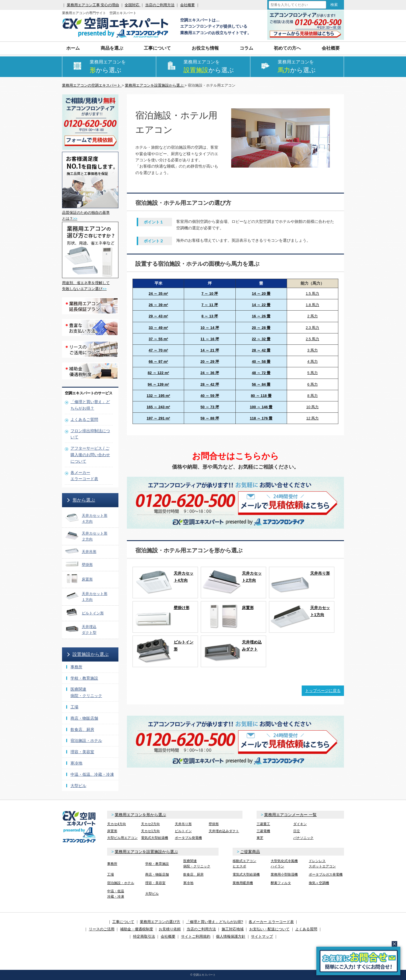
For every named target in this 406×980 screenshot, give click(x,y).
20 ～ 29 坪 (210, 362)
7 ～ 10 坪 (210, 294)
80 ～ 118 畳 (261, 396)
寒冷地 (76, 763)
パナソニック (303, 838)
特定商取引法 (144, 936)
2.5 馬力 (313, 339)
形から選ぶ (84, 500)
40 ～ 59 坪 (210, 396)
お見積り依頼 (170, 929)
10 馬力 (312, 407)
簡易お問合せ (358, 961)
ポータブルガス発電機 (326, 874)
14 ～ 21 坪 (210, 350)
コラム (246, 48)
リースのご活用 (102, 929)
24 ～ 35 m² (158, 294)
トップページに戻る (323, 691)
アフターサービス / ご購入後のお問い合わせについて (90, 455)
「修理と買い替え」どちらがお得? (215, 922)
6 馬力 (313, 384)
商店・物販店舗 (84, 718)
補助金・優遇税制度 (137, 929)
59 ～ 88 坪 (210, 418)
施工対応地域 (233, 929)
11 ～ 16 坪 (210, 339)
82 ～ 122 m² (158, 373)
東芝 (260, 838)
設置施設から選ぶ (91, 654)
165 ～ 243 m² (158, 407)
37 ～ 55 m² (158, 339)
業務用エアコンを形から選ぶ (140, 815)
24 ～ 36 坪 (210, 373)
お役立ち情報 (205, 48)
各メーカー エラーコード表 (271, 922)
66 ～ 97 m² (158, 362)
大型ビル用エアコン (122, 838)
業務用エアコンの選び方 (160, 922)
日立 (297, 831)
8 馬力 (313, 396)
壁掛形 (214, 824)
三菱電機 (263, 831)
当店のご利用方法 (160, 5)
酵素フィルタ (281, 883)
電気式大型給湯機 (155, 838)
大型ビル (78, 786)
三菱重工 (263, 824)
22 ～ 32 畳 (261, 339)
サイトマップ (262, 936)
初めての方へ (287, 48)
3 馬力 (313, 350)
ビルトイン (183, 831)
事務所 (76, 667)
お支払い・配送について (269, 929)
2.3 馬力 (313, 328)
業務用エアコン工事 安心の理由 (93, 5)
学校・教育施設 (84, 678)
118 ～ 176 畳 (261, 418)
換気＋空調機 (319, 883)
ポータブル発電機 (188, 838)
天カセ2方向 (150, 824)
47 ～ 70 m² (158, 350)
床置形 (112, 831)
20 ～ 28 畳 (261, 328)
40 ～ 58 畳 (261, 362)
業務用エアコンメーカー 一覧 (290, 815)
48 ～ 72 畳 (261, 373)
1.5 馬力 (313, 294)
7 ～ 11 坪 (210, 305)
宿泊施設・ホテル (86, 741)
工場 (74, 707)
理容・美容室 (82, 752)
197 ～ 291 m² (158, 418)
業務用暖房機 (243, 883)
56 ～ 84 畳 (261, 384)
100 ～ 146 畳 (261, 407)
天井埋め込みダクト (224, 831)
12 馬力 (312, 418)
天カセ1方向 (150, 831)
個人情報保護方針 (231, 936)
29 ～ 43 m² (158, 316)
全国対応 (133, 5)
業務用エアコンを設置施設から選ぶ (146, 852)
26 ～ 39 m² (158, 305)
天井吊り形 (183, 824)
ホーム (73, 48)
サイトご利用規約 (196, 936)
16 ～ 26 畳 (261, 316)
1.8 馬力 (313, 305)
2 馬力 (313, 316)
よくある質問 (306, 929)
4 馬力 (313, 362)
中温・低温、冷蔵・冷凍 (92, 774)
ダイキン (300, 824)
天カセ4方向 (117, 824)
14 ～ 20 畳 (261, 294)
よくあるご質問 (84, 419)
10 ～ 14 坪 (210, 328)
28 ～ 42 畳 (261, 350)
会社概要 (187, 5)
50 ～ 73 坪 (210, 407)
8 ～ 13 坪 (210, 316)
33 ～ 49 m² (158, 328)
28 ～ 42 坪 (210, 384)
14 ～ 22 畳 (261, 305)
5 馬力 (313, 373)
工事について (157, 48)
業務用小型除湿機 (284, 874)
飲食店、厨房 (82, 729)
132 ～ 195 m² (158, 396)
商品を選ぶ (112, 48)
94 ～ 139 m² (158, 384)
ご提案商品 (250, 852)
